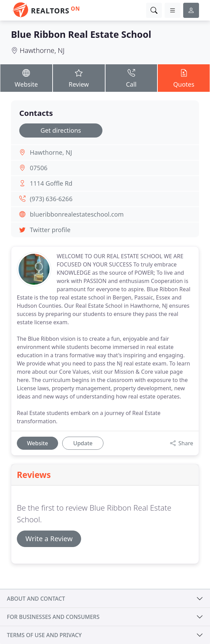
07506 (39, 168)
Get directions (61, 130)
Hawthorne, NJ (42, 50)
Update (83, 443)
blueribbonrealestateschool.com (77, 214)
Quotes (184, 78)
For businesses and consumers (53, 617)
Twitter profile (50, 230)
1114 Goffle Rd (51, 183)
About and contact (36, 599)
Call (131, 78)
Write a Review (49, 539)
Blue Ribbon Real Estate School (81, 34)
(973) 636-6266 (51, 199)
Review (79, 78)
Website (26, 78)
